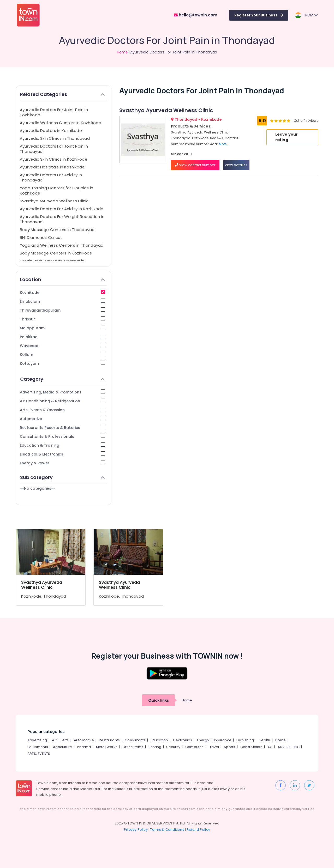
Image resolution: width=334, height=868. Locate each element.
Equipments (38, 747)
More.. (224, 144)
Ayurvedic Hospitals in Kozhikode (52, 167)
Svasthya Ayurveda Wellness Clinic (54, 201)
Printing (155, 747)
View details (236, 165)
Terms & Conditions (167, 830)
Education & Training (62, 445)
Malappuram (62, 328)
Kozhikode (62, 292)
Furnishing (245, 740)
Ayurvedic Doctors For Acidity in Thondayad (51, 177)
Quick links (159, 700)
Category (62, 379)
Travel (214, 747)
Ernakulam (62, 301)
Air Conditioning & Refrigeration (62, 401)
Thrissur (62, 319)
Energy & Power (62, 463)
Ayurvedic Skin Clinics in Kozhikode (54, 159)
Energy (203, 740)
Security (173, 747)
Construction (251, 747)
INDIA (306, 15)
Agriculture (62, 747)
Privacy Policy (136, 830)
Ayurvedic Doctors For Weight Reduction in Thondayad (62, 219)
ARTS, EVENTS (39, 754)
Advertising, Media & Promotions (62, 392)
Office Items (133, 747)
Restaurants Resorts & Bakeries (62, 427)
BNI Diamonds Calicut (41, 237)
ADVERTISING (289, 747)
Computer (194, 747)
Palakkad (62, 337)
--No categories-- (38, 488)
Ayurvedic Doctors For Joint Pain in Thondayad (54, 149)
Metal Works (107, 747)
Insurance (223, 740)
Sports (229, 747)
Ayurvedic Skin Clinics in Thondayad (55, 138)
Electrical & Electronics (62, 454)
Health (264, 740)
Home (123, 52)
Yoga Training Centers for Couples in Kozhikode (56, 190)
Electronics (183, 740)
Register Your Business (259, 15)
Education (159, 740)
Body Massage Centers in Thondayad (57, 230)
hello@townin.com (196, 15)
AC (54, 740)
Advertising (37, 740)
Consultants (135, 740)
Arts (65, 740)
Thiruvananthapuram (62, 310)
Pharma (84, 747)
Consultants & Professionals (62, 436)
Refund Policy (198, 830)
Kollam (62, 354)
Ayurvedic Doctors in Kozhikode (51, 130)
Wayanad (62, 346)
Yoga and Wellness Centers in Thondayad (62, 245)
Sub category (62, 477)
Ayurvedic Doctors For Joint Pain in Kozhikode (54, 112)
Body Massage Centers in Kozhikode (56, 253)
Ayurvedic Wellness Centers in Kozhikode (61, 123)
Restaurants (109, 740)
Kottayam (62, 363)
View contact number (195, 165)
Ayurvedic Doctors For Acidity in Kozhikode (62, 209)
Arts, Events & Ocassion (62, 410)
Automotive (62, 419)
